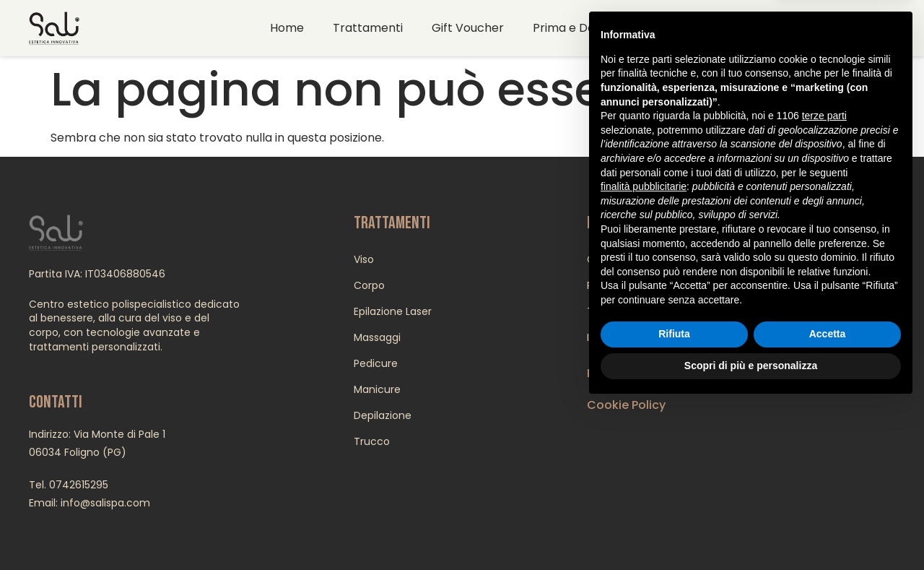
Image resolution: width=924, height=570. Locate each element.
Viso (364, 259)
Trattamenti (368, 28)
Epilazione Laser (393, 311)
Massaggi (377, 337)
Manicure (377, 389)
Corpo (369, 285)
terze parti (824, 281)
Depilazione (383, 415)
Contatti (663, 28)
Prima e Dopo (571, 28)
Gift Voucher (468, 28)
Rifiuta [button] (674, 499)
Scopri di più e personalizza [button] (751, 530)
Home (287, 28)
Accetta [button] (828, 499)
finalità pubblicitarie (644, 351)
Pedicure (376, 363)
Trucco (372, 441)
